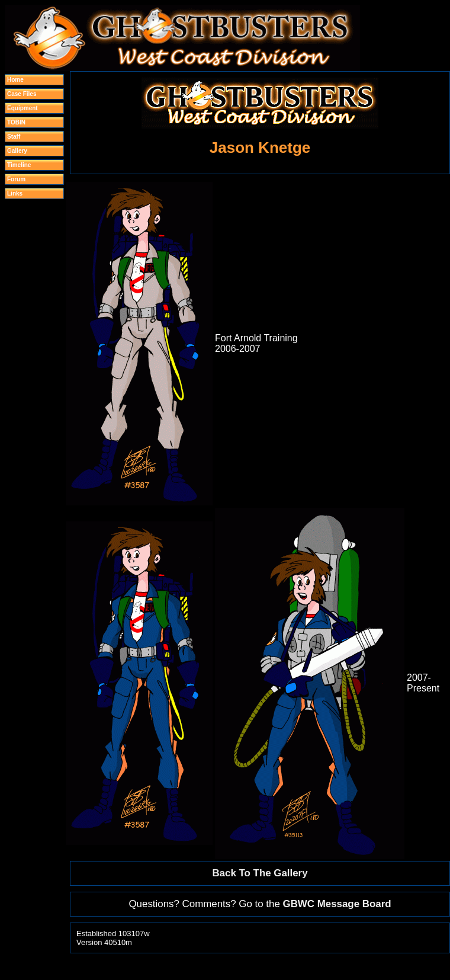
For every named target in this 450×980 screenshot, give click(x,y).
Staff (14, 137)
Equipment (22, 108)
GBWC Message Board (337, 904)
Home (15, 80)
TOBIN (16, 122)
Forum (16, 179)
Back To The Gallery (260, 873)
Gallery (17, 151)
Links (15, 193)
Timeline (19, 165)
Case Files (22, 94)
